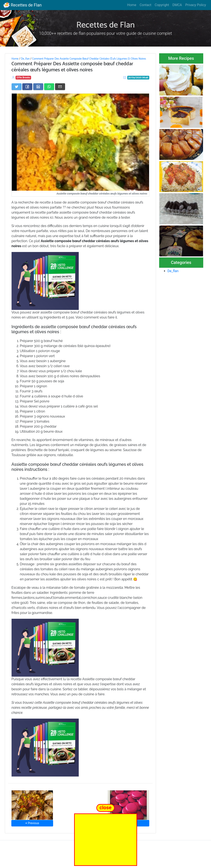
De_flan (25, 59)
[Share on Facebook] (27, 87)
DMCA (177, 5)
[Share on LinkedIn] (38, 87)
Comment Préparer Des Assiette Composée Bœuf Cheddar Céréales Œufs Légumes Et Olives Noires (89, 59)
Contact (145, 5)
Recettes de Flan (23, 5)
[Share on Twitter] (17, 87)
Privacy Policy (196, 5)
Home (132, 5)
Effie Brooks (23, 78)
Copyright (162, 5)
